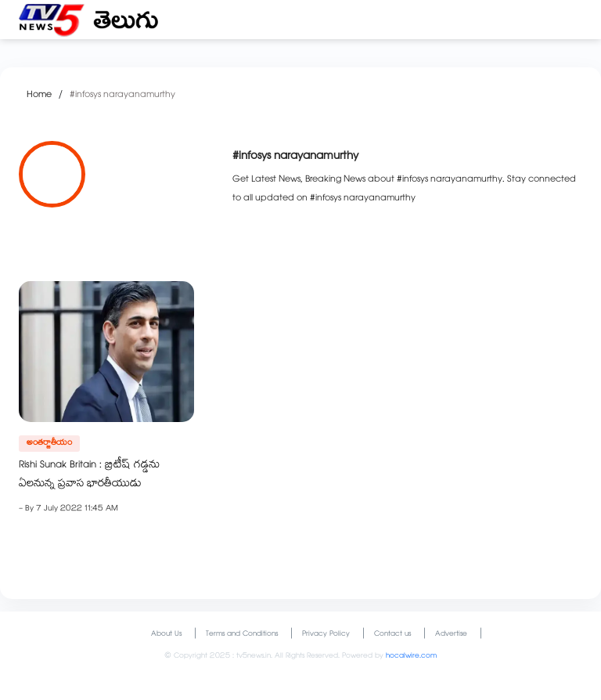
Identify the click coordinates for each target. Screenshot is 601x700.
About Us (166, 635)
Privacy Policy (326, 635)
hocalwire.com (411, 657)
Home (39, 96)
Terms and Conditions (242, 635)
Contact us (392, 635)
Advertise (451, 635)
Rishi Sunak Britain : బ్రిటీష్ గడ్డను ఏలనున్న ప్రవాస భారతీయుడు (89, 475)
